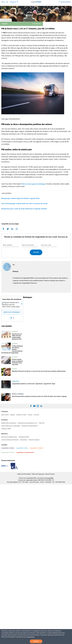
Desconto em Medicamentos (9, 437)
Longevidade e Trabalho (36, 448)
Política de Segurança (38, 474)
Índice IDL (42, 423)
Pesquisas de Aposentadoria (30, 426)
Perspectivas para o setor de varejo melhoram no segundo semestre (24, 209)
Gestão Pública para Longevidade (11, 426)
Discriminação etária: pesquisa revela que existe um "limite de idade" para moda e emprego (39, 396)
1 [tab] (11, 318)
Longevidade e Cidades (8, 448)
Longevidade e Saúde (22, 448)
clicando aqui (25, 637)
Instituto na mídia (21, 415)
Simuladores (24, 440)
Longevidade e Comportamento (25, 452)
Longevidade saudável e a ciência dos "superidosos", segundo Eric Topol (33, 384)
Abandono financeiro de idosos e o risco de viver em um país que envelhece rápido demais (39, 371)
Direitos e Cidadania (18, 394)
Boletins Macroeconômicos (9, 423)
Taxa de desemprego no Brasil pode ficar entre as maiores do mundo (24, 203)
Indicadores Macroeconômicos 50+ (28, 423)
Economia (5, 24)
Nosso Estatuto (50, 474)
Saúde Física (16, 381)
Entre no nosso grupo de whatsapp (33, 184)
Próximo (22, 304)
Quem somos (5, 415)
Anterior (3, 304)
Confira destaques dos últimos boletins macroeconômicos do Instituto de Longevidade (12, 349)
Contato (30, 415)
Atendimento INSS (24, 437)
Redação (16, 271)
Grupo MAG (50, 478)
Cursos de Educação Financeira (10, 440)
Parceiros (36, 415)
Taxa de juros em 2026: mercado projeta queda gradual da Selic (17, 337)
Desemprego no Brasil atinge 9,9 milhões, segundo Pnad (20, 198)
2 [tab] (13, 318)
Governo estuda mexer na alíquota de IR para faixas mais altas (17, 362)
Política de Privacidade (24, 474)
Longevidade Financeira (8, 452)
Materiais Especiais (34, 440)
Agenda (12, 415)
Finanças (14, 369)
